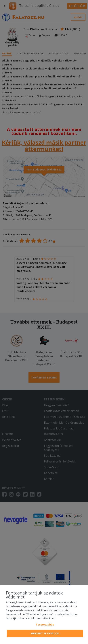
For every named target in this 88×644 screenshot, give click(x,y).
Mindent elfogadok (45, 633)
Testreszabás (45, 625)
